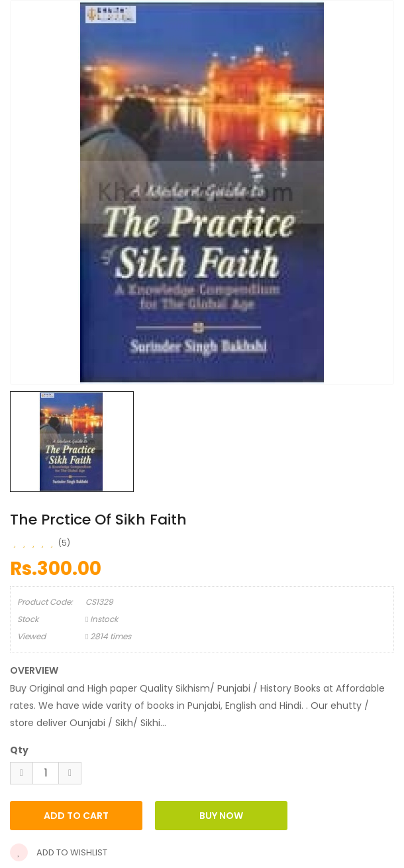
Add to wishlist (59, 852)
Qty (19, 750)
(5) (64, 543)
